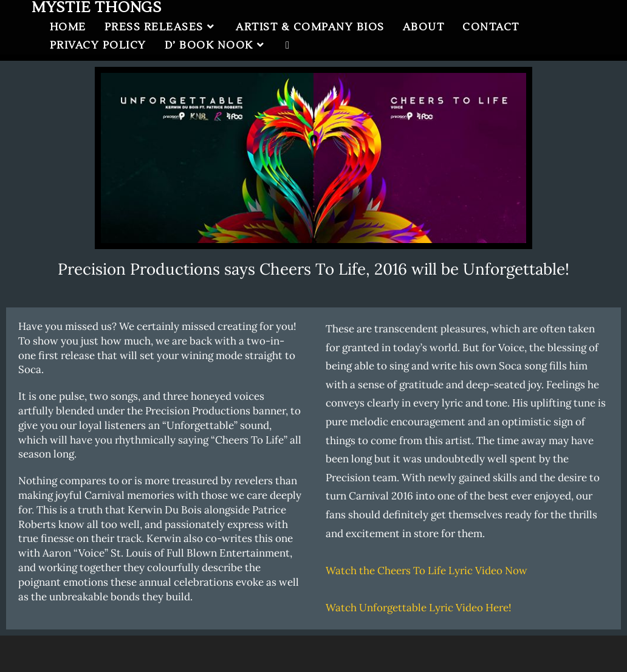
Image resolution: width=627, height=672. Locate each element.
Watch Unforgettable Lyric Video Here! (419, 608)
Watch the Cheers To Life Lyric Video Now (427, 571)
